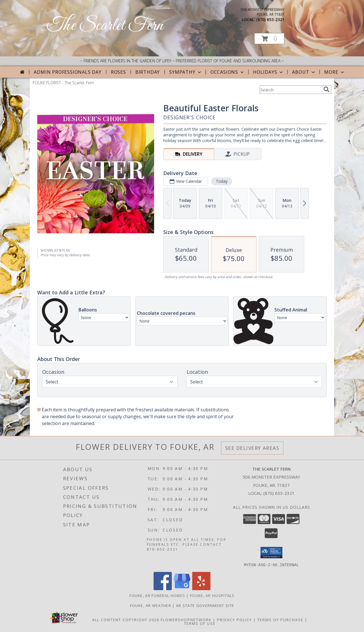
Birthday (148, 72)
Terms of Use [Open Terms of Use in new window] (200, 623)
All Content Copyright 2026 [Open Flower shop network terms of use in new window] (126, 619)
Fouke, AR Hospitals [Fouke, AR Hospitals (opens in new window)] (212, 595)
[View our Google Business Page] (182, 588)
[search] (326, 89)
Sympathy (186, 72)
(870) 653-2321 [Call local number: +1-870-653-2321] (270, 20)
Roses (118, 72)
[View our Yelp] (201, 588)
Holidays (268, 72)
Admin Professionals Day (68, 72)
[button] (269, 39)
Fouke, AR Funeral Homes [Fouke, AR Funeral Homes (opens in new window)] (157, 595)
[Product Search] (290, 90)
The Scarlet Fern (105, 26)
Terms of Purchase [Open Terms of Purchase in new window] (280, 619)
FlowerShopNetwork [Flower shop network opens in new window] (186, 619)
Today (222, 181)
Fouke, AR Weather (151, 605)
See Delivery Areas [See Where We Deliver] (252, 448)
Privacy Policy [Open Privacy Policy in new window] (234, 619)
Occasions (228, 72)
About (304, 72)
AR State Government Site (205, 605)
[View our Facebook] (163, 588)
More (335, 72)
